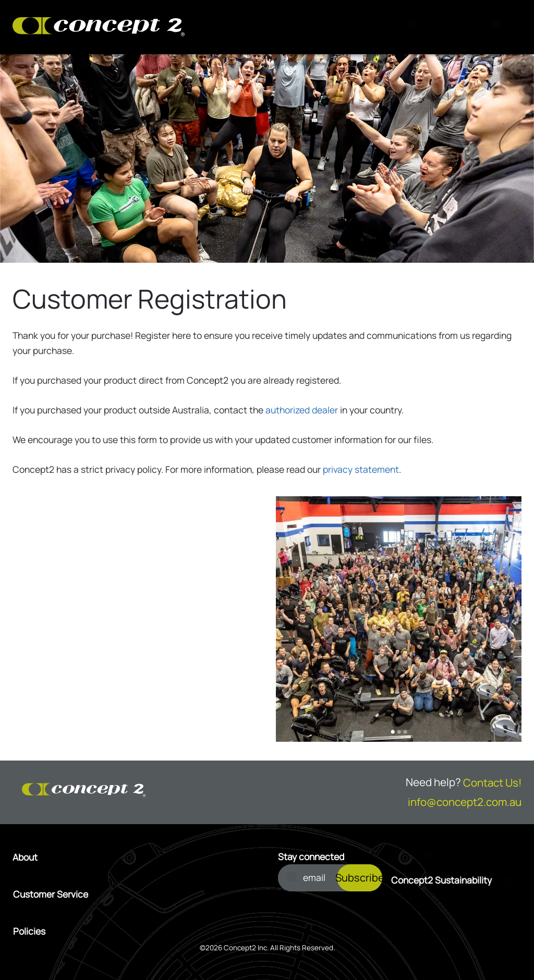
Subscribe (360, 878)
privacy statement (361, 469)
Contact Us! (492, 782)
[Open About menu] (135, 857)
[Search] (372, 27)
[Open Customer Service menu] (135, 895)
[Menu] (500, 27)
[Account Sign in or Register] (457, 27)
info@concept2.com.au (465, 802)
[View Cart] (415, 27)
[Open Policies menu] (135, 932)
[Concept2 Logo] (99, 27)
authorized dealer (302, 410)
